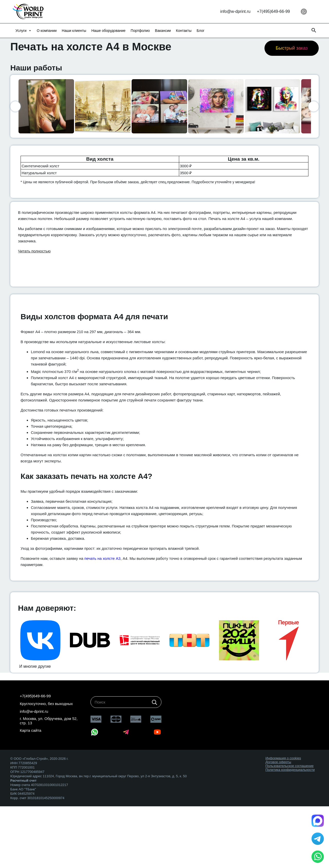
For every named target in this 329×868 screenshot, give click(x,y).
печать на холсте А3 (102, 558)
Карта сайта (31, 730)
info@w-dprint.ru (235, 11)
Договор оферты (278, 762)
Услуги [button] (24, 31)
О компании (47, 31)
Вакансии (163, 31)
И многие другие (35, 666)
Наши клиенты (74, 31)
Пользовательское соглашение (290, 766)
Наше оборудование (108, 31)
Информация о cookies (283, 758)
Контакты (184, 31)
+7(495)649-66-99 (273, 11)
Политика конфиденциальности (290, 770)
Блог (200, 31)
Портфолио (140, 31)
